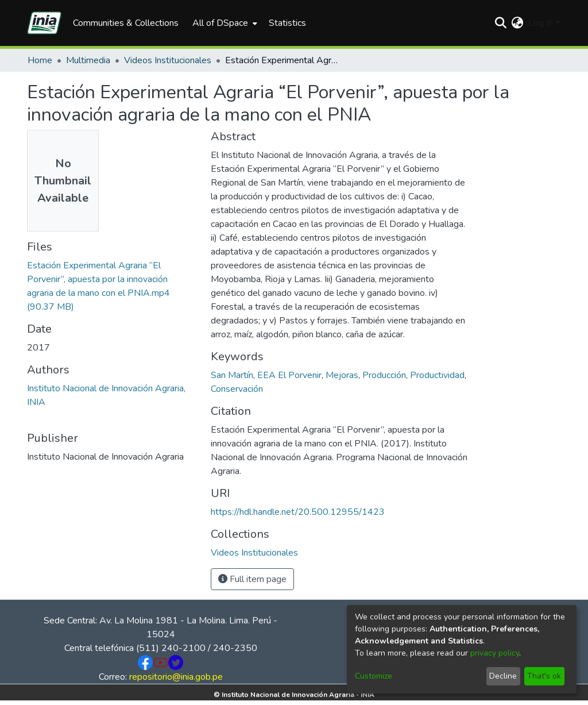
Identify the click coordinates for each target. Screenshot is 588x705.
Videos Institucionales (168, 60)
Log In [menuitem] (541, 23)
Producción (384, 375)
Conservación (237, 389)
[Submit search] (501, 23)
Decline (503, 676)
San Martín (232, 375)
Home (40, 60)
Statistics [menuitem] (287, 23)
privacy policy (495, 653)
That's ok (544, 676)
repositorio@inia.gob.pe (176, 677)
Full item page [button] (252, 579)
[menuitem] (224, 23)
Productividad (437, 375)
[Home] (44, 23)
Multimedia (88, 60)
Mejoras (342, 375)
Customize (374, 676)
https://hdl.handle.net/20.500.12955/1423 (298, 512)
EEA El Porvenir (289, 375)
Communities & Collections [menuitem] (126, 23)
